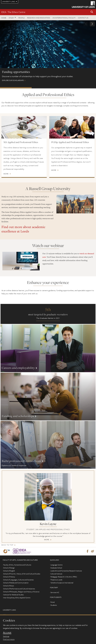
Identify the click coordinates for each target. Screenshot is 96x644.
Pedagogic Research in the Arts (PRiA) (64, 577)
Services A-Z (55, 592)
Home (4, 18)
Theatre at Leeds (56, 580)
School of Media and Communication (16, 583)
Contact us (83, 18)
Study (11, 18)
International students (47, 88)
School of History (9, 577)
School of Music (9, 586)
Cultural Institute (56, 574)
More (6, 174)
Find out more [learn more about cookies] (9, 639)
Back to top (7, 545)
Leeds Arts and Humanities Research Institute (66, 571)
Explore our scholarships (48, 52)
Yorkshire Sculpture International (62, 583)
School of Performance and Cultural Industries (19, 589)
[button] (92, 12)
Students (54, 605)
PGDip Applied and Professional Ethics (70, 142)
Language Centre (56, 565)
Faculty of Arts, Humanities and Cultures (17, 565)
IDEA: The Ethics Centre (13, 12)
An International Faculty (64, 18)
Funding (16, 88)
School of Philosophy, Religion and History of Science (21, 592)
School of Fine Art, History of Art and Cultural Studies (22, 574)
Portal (53, 602)
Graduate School (56, 568)
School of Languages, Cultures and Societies (18, 580)
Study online (80, 88)
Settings (6, 636)
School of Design (9, 568)
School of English (9, 571)
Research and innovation (39, 18)
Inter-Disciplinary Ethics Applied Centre (17, 598)
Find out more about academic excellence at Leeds (23, 229)
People (21, 18)
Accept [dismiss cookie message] (7, 633)
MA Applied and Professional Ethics (21, 142)
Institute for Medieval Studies (13, 595)
